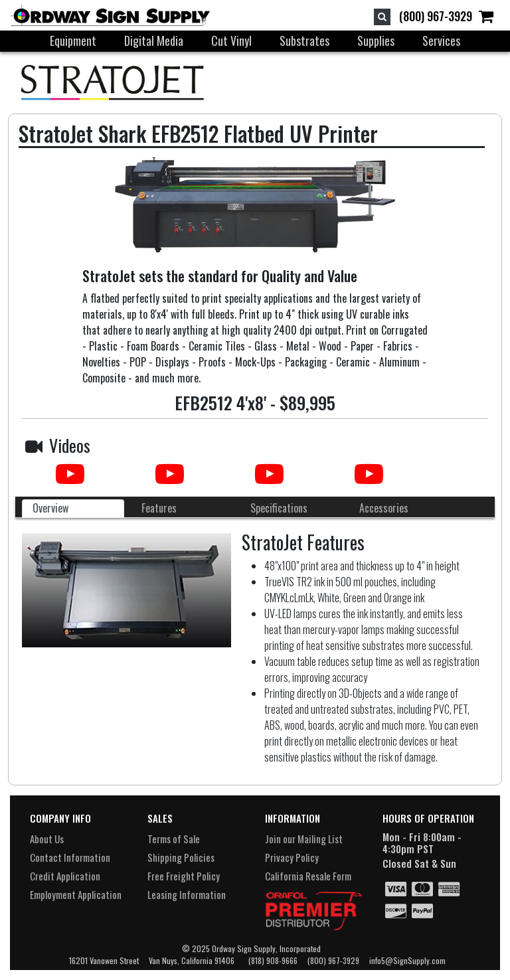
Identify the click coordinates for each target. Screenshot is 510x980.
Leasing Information (187, 894)
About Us (47, 839)
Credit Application (65, 876)
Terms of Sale (174, 839)
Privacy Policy (292, 857)
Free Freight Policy (184, 876)
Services (441, 41)
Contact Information (70, 857)
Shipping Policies (181, 857)
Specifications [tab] (279, 508)
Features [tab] (159, 508)
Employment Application (76, 894)
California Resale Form (308, 876)
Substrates (304, 41)
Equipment (73, 41)
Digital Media (154, 41)
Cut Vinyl (231, 41)
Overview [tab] (50, 508)
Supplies (376, 41)
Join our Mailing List (304, 839)
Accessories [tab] (384, 508)
